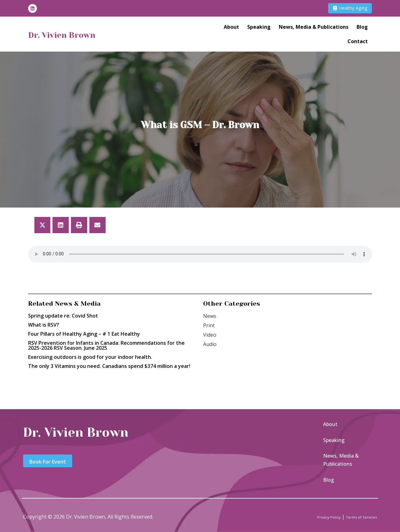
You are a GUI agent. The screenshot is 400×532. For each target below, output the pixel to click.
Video (210, 335)
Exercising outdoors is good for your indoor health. (90, 357)
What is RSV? (44, 325)
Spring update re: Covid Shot (63, 316)
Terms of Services (356, 517)
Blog (362, 28)
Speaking (259, 28)
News (210, 316)
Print (209, 325)
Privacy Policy (314, 517)
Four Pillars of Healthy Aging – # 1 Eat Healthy (84, 334)
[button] (42, 225)
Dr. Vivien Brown (73, 36)
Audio (210, 344)
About (231, 28)
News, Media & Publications (314, 28)
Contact (358, 43)
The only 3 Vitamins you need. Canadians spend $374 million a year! (109, 366)
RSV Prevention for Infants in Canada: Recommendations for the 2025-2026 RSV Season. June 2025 (106, 345)
